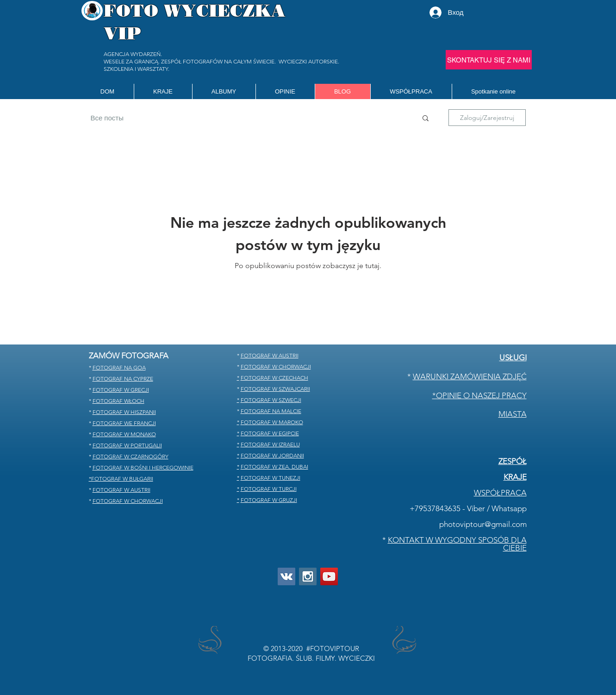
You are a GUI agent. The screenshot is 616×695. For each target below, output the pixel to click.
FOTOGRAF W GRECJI (121, 390)
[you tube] (329, 576)
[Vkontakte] (286, 576)
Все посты (107, 118)
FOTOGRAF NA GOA (119, 367)
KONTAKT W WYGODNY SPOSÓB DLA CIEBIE (457, 544)
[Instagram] (308, 576)
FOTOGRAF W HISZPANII (124, 412)
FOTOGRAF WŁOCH (118, 401)
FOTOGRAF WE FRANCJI (124, 423)
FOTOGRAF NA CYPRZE (123, 379)
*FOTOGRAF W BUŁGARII (121, 479)
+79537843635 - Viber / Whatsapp (468, 508)
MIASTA (513, 414)
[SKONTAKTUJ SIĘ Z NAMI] (489, 60)
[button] (163, 91)
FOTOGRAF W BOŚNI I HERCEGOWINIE (143, 467)
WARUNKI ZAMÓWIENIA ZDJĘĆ (470, 376)
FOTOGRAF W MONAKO (124, 434)
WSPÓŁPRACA (500, 493)
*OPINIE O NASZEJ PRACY (479, 395)
